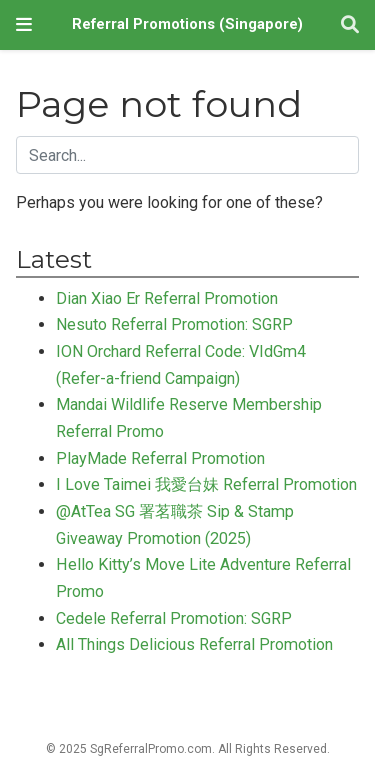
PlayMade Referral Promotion (160, 458)
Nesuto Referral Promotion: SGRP (174, 324)
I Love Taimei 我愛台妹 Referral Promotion (206, 484)
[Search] (350, 25)
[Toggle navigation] (24, 24)
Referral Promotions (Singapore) (187, 24)
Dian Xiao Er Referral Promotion (167, 298)
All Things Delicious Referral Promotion (194, 644)
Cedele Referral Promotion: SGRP (174, 618)
